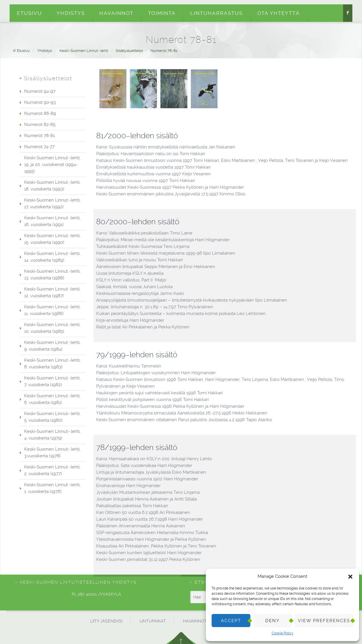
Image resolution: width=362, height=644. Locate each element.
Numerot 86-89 (40, 113)
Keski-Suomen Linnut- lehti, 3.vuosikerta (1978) (52, 453)
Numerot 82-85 (40, 125)
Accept (231, 621)
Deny (273, 621)
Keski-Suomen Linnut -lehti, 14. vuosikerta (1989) (52, 257)
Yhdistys (71, 13)
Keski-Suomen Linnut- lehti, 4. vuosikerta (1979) (52, 435)
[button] (350, 577)
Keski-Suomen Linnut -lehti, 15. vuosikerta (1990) (52, 239)
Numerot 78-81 (164, 51)
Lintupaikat (153, 621)
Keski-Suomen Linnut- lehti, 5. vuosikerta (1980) (52, 417)
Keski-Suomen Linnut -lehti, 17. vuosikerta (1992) (52, 203)
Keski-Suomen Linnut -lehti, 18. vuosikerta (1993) (52, 186)
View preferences (324, 621)
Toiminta (162, 13)
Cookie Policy (283, 633)
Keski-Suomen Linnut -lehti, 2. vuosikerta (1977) (52, 470)
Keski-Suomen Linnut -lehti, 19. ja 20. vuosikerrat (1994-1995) (52, 164)
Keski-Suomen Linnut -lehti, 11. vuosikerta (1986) (52, 310)
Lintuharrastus (217, 13)
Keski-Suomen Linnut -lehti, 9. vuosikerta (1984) (52, 346)
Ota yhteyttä (279, 13)
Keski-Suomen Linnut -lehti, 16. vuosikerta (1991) (52, 221)
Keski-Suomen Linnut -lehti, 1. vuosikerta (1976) (52, 488)
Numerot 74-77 (39, 147)
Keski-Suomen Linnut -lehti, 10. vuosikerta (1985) (52, 328)
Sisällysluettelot (129, 51)
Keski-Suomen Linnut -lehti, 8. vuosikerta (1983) (52, 364)
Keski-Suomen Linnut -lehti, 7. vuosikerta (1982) (52, 381)
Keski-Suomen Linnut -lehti (84, 51)
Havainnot (116, 13)
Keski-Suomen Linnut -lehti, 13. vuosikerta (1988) (52, 275)
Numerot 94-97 (40, 91)
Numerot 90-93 (40, 102)
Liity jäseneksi (106, 621)
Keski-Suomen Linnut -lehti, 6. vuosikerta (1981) (52, 399)
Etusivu (29, 13)
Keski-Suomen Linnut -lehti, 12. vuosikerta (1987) (52, 292)
